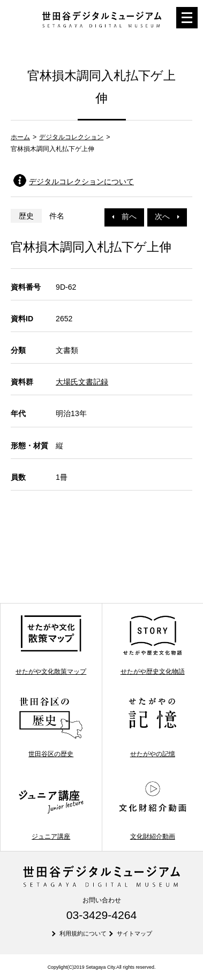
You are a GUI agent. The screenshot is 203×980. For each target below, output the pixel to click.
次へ (167, 216)
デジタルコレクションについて (81, 182)
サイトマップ (134, 933)
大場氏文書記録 (82, 382)
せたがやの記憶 (153, 727)
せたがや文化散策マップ (51, 645)
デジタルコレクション (71, 137)
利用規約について (83, 933)
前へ (124, 216)
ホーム (20, 137)
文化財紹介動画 (153, 810)
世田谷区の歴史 (51, 727)
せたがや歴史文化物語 (153, 645)
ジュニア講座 (51, 810)
